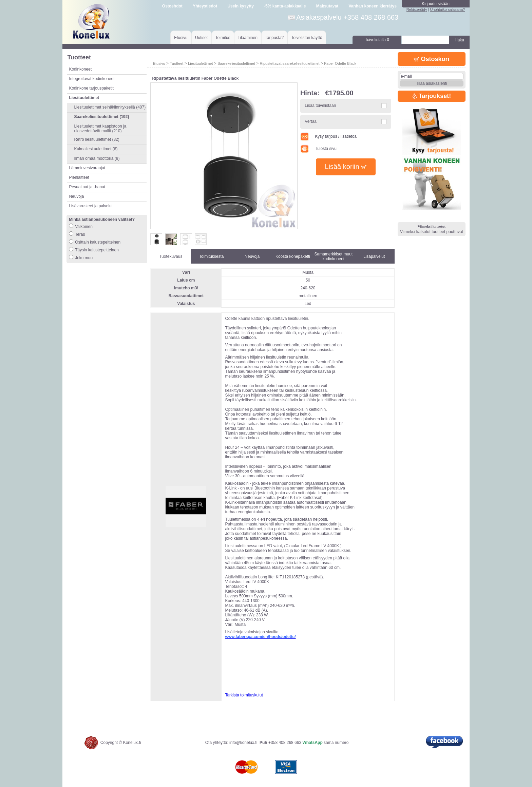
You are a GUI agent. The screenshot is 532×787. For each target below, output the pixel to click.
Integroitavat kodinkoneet (92, 79)
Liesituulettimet (200, 63)
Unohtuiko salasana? (447, 9)
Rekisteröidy (417, 9)
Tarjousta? (274, 38)
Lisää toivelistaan (320, 105)
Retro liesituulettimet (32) (97, 139)
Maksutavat (327, 6)
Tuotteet (176, 63)
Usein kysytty (240, 6)
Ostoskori (431, 59)
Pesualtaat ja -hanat (87, 187)
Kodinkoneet (80, 69)
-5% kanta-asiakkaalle (285, 6)
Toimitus (223, 38)
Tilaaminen (248, 38)
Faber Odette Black (340, 63)
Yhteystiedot (205, 6)
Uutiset (201, 38)
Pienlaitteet (79, 177)
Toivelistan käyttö (307, 38)
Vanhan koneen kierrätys (372, 6)
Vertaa (311, 121)
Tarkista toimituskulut (244, 695)
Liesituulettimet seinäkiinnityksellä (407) (110, 107)
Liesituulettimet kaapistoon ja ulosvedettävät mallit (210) (100, 129)
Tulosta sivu (318, 149)
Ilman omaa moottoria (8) (97, 158)
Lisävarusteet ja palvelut (91, 206)
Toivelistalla (377, 40)
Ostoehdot (172, 6)
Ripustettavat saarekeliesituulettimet (290, 63)
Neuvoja (76, 196)
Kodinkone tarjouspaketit (91, 88)
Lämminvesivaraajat (87, 168)
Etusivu (181, 38)
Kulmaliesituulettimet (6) (96, 149)
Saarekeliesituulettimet (236, 63)
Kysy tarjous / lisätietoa (328, 136)
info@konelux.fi (243, 743)
